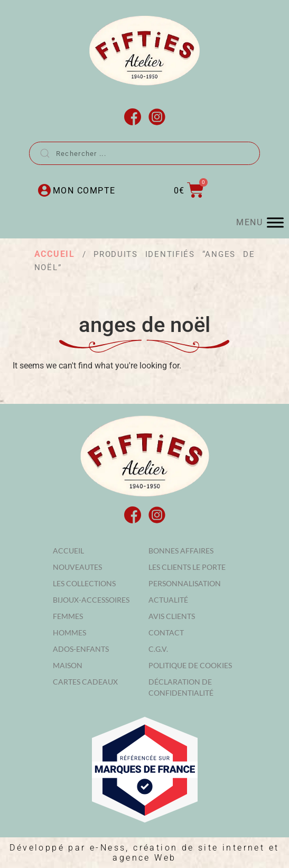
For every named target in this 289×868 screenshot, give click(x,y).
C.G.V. (158, 649)
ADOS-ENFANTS (81, 649)
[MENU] (275, 222)
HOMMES (69, 632)
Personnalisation (185, 583)
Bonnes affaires (181, 551)
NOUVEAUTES (77, 567)
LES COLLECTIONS (84, 583)
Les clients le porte (187, 567)
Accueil (55, 254)
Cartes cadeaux (85, 682)
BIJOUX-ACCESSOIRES (91, 600)
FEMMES (68, 616)
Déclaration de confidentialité (181, 687)
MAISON (68, 665)
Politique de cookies (190, 665)
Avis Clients (172, 616)
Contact (166, 632)
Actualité (168, 600)
